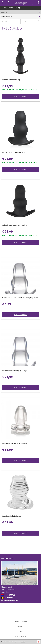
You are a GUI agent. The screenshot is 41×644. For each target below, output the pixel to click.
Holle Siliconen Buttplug (11, 80)
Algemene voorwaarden (20, 621)
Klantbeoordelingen (20, 637)
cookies (23, 642)
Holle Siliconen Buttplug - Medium (14, 225)
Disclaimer (21, 626)
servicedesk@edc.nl (10, 600)
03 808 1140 (8, 598)
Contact (21, 632)
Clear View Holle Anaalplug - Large (15, 371)
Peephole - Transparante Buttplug (15, 443)
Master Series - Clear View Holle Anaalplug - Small (20, 298)
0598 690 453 (8, 595)
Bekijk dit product (21, 97)
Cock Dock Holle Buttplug (12, 516)
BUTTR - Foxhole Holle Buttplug (14, 152)
